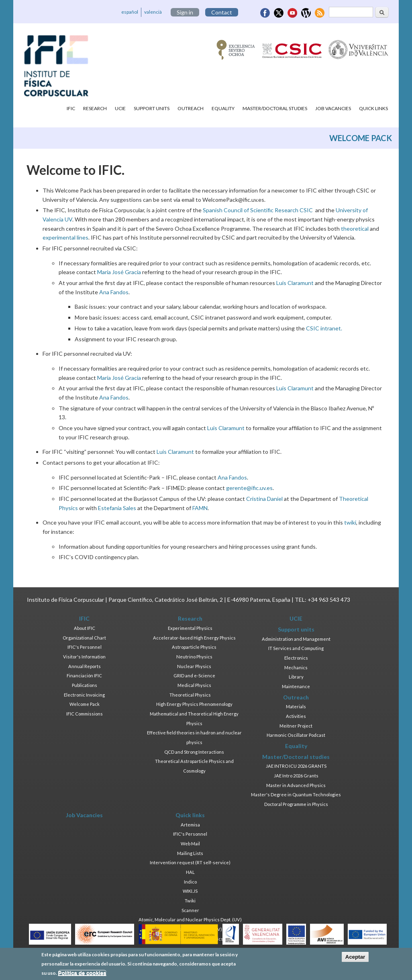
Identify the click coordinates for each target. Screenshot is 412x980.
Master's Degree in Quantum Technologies (296, 794)
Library (296, 677)
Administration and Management (296, 639)
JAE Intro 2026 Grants (296, 776)
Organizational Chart (84, 638)
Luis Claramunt (295, 283)
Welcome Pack (85, 704)
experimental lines (65, 237)
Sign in (185, 12)
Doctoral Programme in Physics (296, 804)
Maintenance (296, 686)
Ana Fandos (114, 292)
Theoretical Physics (190, 695)
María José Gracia (119, 272)
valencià (153, 12)
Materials (296, 706)
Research (95, 108)
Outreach (191, 108)
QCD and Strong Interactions (194, 752)
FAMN (200, 508)
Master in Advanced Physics (296, 785)
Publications (85, 685)
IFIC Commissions (85, 714)
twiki (350, 522)
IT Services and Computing (296, 648)
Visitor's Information (84, 657)
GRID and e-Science (194, 676)
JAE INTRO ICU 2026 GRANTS (296, 766)
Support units (152, 108)
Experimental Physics (190, 628)
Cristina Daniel (264, 499)
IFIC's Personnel (85, 647)
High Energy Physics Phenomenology (194, 704)
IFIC (71, 108)
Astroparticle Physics (194, 647)
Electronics (296, 658)
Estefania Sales (117, 508)
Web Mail (190, 844)
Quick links (373, 108)
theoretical (355, 229)
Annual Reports (85, 666)
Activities (296, 716)
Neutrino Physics (194, 657)
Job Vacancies (333, 108)
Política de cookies (82, 975)
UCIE (120, 108)
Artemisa (190, 825)
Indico (190, 882)
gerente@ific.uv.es (249, 488)
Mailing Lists (190, 853)
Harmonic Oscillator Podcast (296, 735)
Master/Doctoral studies (275, 108)
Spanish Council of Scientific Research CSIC (258, 210)
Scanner (190, 910)
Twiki (190, 901)
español (130, 12)
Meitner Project (296, 726)
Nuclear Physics (194, 666)
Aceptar (355, 960)
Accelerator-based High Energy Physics (194, 638)
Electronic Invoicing (84, 695)
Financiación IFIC (84, 676)
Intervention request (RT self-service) (190, 862)
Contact (222, 12)
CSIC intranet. (324, 328)
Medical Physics (194, 685)
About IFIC (85, 628)
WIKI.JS (190, 891)
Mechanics (296, 667)
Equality (223, 108)
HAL (190, 872)
